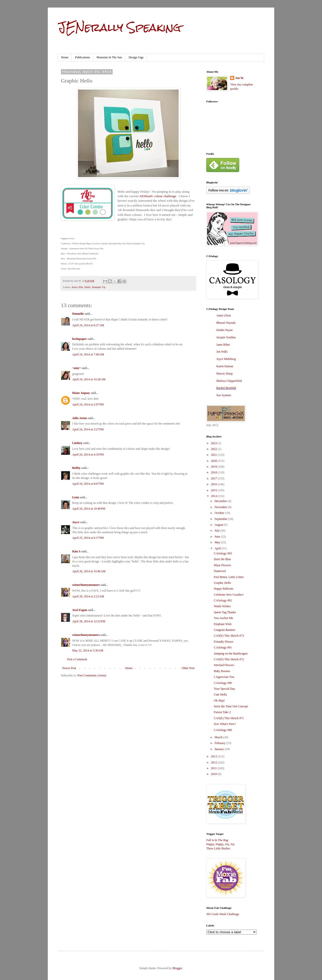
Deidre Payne (225, 330)
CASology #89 (223, 730)
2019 (214, 467)
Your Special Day (225, 689)
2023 (214, 443)
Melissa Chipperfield (229, 381)
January (220, 749)
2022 (214, 449)
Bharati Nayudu (226, 323)
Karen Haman (225, 366)
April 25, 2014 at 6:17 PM (88, 538)
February (220, 743)
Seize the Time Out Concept (231, 706)
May (218, 542)
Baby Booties (222, 671)
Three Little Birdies (218, 848)
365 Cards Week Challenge (223, 914)
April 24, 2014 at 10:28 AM (89, 379)
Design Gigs (136, 57)
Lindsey (77, 443)
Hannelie (78, 314)
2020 (214, 461)
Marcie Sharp (225, 374)
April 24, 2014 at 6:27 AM (88, 325)
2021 (214, 455)
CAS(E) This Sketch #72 (229, 659)
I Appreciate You (224, 677)
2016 (214, 484)
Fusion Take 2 (222, 712)
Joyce (76, 522)
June (218, 537)
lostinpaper (79, 339)
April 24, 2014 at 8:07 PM (88, 484)
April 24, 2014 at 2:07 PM (88, 404)
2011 (214, 768)
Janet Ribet (223, 345)
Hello (88, 287)
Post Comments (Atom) (92, 675)
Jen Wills (222, 352)
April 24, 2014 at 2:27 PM (88, 429)
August (219, 525)
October (220, 513)
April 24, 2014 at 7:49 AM (88, 354)
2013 (214, 756)
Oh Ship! (219, 701)
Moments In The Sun (109, 57)
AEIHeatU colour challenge (158, 196)
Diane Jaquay (81, 393)
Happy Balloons (224, 589)
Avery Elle (77, 287)
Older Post (188, 668)
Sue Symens (224, 395)
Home (65, 57)
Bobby (76, 468)
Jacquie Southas (226, 337)
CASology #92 (223, 600)
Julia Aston (79, 418)
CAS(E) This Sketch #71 (229, 718)
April (218, 548)
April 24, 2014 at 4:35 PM (88, 455)
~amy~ (76, 368)
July (217, 530)
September (221, 519)
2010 (214, 774)
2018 (214, 472)
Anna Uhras (224, 315)
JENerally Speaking (119, 27)
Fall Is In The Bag (217, 840)
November (221, 507)
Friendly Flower (224, 642)
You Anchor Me (224, 618)
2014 (214, 496)
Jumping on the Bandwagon (231, 654)
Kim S (76, 551)
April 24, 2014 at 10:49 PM (89, 509)
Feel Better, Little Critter (229, 577)
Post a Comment (77, 659)
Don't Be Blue (222, 559)
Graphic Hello (222, 583)
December (221, 501)
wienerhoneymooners (86, 585)
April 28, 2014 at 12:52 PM (89, 621)
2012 (214, 762)
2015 (214, 490)
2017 (214, 478)
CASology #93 (223, 553)
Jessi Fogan (80, 610)
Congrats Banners (225, 630)
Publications (82, 57)
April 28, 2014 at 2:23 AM (88, 596)
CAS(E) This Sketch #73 (229, 636)
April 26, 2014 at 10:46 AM (89, 571)
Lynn (76, 497)
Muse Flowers (222, 565)
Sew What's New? (225, 724)
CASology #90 (223, 683)
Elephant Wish (223, 624)
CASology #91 (223, 647)
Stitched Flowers (224, 665)
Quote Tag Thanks (225, 612)
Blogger (177, 968)
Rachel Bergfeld (226, 388)
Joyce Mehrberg (226, 359)
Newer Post (69, 668)
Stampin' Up (99, 287)
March (219, 737)
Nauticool (220, 571)
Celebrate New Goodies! (229, 595)
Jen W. (240, 78)
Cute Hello (220, 695)
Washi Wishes (222, 606)
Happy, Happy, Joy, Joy (220, 844)
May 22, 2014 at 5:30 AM (88, 650)
